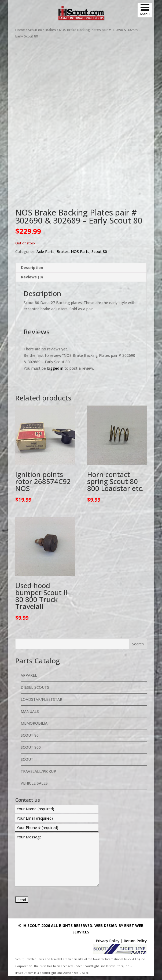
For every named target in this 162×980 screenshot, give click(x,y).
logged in (55, 372)
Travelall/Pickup (38, 775)
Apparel (29, 679)
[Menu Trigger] (145, 10)
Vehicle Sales (34, 787)
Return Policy (135, 945)
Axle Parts (45, 255)
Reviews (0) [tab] (32, 280)
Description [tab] (32, 271)
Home (20, 30)
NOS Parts (80, 255)
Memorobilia (34, 727)
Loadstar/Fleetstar (41, 703)
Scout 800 (31, 751)
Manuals (30, 715)
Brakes (50, 30)
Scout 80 (35, 30)
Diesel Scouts (35, 691)
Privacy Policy (108, 945)
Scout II (29, 763)
